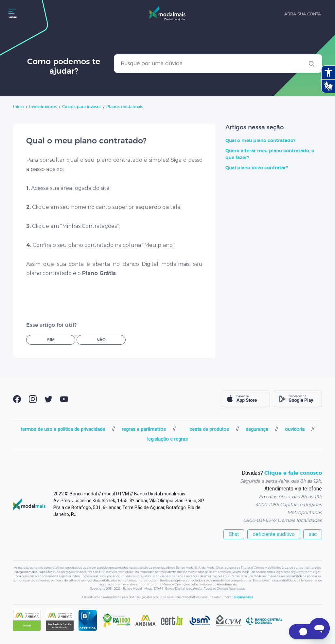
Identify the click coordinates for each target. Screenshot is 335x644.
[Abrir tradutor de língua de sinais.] (328, 86)
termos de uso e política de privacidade (63, 429)
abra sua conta (303, 14)
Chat (234, 534)
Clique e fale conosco (293, 473)
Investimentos (43, 107)
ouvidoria (295, 429)
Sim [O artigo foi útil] (51, 340)
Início (18, 107)
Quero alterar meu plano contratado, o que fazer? (270, 154)
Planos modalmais (125, 107)
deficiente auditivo (274, 534)
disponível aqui (243, 597)
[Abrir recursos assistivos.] (328, 72)
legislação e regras (167, 439)
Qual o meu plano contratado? (260, 141)
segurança (257, 429)
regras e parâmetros (144, 429)
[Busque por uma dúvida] (218, 64)
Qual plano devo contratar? (257, 168)
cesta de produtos (209, 429)
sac (313, 534)
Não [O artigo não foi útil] (101, 340)
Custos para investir (82, 107)
